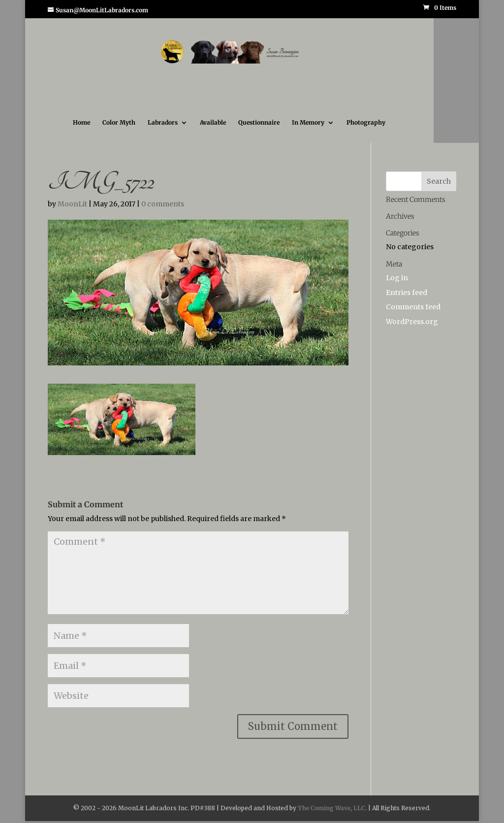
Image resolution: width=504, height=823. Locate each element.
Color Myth (119, 123)
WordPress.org (412, 322)
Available (213, 123)
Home (81, 123)
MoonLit (72, 204)
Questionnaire (259, 123)
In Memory (308, 123)
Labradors (163, 123)
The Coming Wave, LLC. (332, 808)
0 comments (163, 204)
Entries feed (407, 293)
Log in (397, 278)
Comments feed (413, 307)
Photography (366, 123)
